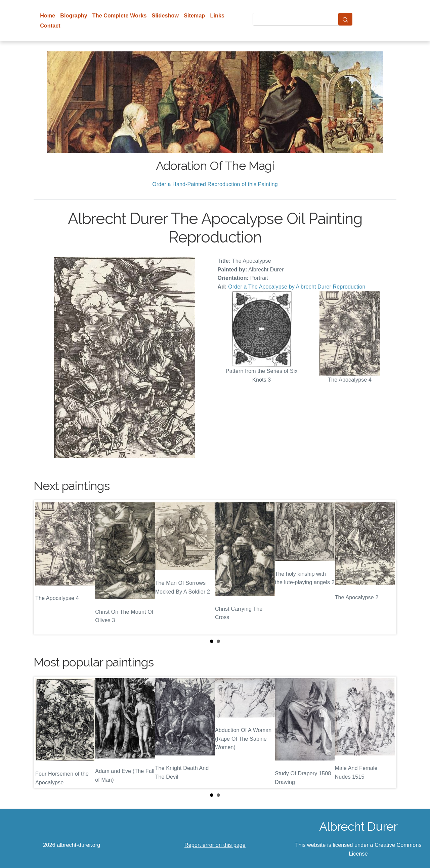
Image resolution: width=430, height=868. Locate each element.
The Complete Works (120, 16)
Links (218, 16)
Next (386, 567)
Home (48, 16)
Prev (44, 567)
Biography (74, 16)
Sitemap (194, 16)
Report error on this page (215, 845)
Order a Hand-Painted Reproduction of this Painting (215, 184)
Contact (50, 26)
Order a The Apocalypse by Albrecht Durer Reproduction (297, 287)
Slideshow (165, 16)
